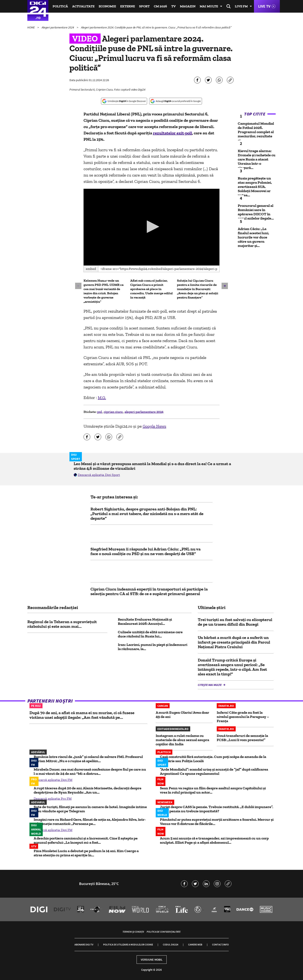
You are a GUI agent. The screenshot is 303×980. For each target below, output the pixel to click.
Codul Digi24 (171, 945)
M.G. (102, 398)
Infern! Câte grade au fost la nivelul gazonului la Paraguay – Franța (243, 717)
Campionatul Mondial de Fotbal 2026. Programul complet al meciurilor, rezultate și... (256, 132)
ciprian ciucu (114, 412)
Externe (128, 6)
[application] (152, 227)
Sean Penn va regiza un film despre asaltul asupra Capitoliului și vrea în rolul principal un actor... (213, 790)
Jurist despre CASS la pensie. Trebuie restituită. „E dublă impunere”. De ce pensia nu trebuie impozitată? (217, 809)
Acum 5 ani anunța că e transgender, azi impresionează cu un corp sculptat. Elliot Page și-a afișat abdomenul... (214, 840)
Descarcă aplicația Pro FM (53, 799)
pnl (100, 412)
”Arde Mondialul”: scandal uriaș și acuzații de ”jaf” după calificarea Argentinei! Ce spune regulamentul (214, 771)
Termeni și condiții (133, 932)
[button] (151, 227)
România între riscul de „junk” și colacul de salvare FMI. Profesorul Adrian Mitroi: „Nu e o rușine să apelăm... (88, 759)
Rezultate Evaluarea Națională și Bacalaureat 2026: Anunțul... (145, 621)
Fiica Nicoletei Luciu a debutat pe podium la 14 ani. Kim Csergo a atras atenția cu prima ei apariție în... (86, 853)
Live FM (241, 6)
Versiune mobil (152, 960)
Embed (91, 269)
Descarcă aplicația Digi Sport (99, 475)
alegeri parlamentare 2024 (144, 412)
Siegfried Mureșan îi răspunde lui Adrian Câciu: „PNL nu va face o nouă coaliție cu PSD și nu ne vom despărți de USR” (146, 551)
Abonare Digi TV (84, 945)
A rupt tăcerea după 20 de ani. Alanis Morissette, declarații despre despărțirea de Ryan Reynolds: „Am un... (88, 790)
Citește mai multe (210, 685)
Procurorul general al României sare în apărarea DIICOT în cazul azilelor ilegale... (256, 212)
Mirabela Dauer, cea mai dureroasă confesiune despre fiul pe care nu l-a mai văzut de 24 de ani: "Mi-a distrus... (90, 771)
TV (173, 6)
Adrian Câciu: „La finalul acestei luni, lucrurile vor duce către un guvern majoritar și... (253, 237)
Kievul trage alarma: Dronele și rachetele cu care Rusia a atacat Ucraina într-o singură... (257, 159)
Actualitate (83, 6)
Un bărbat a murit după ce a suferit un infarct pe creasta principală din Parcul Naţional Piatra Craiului (234, 642)
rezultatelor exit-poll (173, 133)
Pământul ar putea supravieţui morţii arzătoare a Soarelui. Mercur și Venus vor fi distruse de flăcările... (217, 822)
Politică (60, 6)
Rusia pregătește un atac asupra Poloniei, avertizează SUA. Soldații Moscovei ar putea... (255, 187)
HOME (31, 27)
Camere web (195, 945)
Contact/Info (220, 945)
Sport (144, 6)
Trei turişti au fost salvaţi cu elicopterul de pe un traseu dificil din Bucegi (235, 622)
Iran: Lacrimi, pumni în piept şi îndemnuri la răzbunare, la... (153, 647)
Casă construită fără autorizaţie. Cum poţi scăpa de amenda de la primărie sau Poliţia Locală (213, 759)
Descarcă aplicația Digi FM (53, 780)
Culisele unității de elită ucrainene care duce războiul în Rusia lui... (150, 634)
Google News (154, 426)
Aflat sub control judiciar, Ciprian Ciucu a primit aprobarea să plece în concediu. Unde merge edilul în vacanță (151, 289)
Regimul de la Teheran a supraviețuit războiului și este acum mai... (62, 624)
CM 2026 (160, 6)
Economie (107, 6)
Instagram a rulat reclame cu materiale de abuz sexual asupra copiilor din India (182, 740)
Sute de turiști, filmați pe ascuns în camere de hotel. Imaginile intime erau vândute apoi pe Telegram (90, 809)
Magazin (188, 6)
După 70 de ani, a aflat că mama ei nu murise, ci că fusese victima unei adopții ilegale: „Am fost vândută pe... (82, 715)
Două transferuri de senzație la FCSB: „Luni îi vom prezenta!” (242, 738)
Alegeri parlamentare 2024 (58, 27)
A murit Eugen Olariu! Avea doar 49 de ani (182, 715)
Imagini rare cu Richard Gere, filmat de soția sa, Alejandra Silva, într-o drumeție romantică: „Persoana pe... (90, 822)
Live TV (264, 6)
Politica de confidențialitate (164, 932)
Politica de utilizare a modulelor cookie (128, 945)
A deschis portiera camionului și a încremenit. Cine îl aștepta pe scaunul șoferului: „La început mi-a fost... (86, 840)
